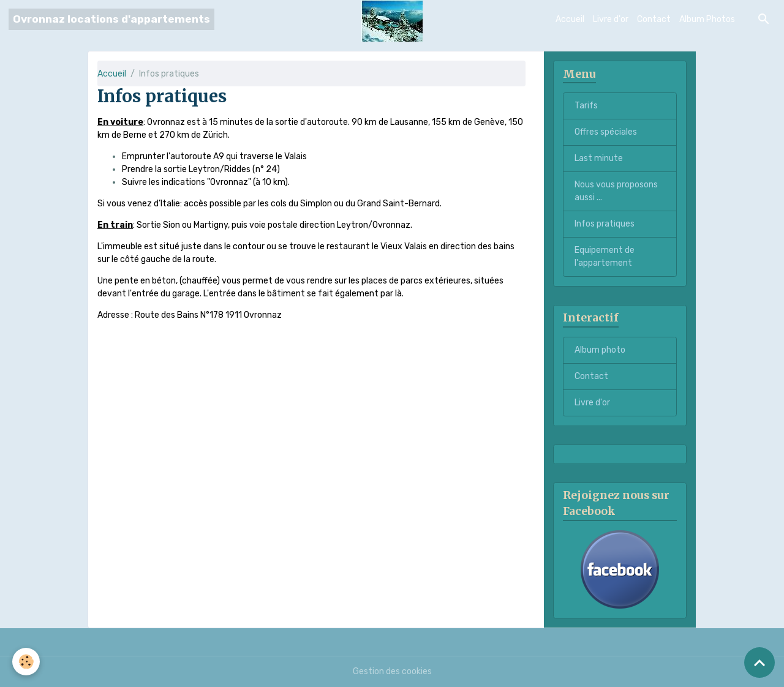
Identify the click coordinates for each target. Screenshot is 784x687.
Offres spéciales (606, 132)
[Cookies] (26, 662)
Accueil (570, 19)
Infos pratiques (605, 224)
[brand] (111, 19)
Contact (654, 19)
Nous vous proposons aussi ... (616, 191)
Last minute (599, 158)
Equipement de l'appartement (605, 257)
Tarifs (586, 106)
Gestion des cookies (392, 671)
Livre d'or (611, 19)
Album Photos (707, 19)
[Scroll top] (759, 663)
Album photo (600, 350)
